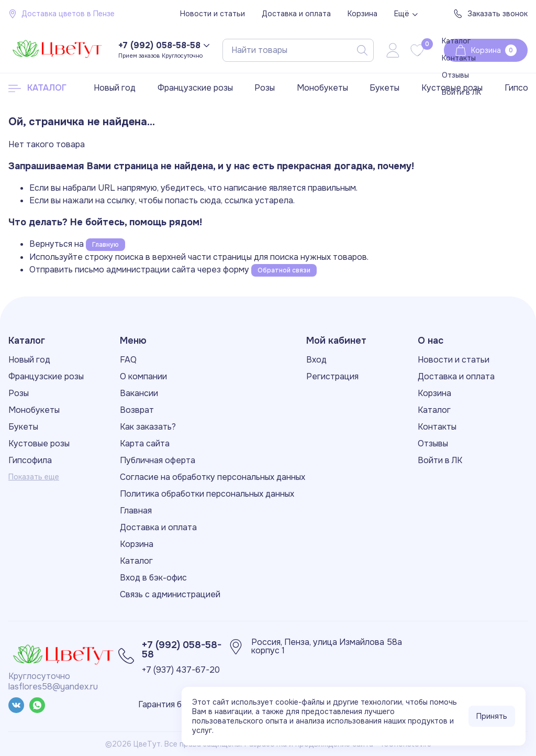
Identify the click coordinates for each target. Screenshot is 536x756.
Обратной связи (284, 270)
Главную (105, 245)
